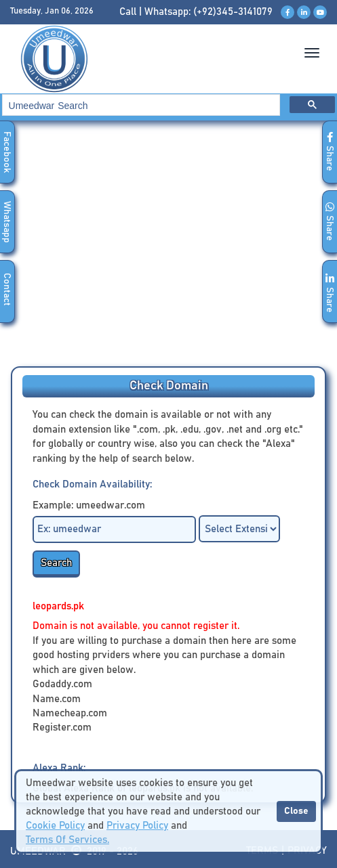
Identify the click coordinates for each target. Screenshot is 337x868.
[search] (140, 105)
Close (296, 811)
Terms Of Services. (67, 840)
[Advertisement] (168, 248)
